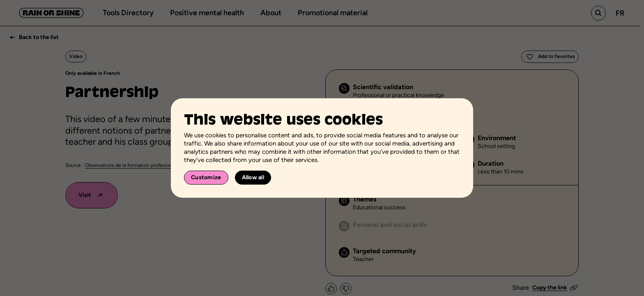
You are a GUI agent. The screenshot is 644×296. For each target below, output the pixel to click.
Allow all (253, 177)
